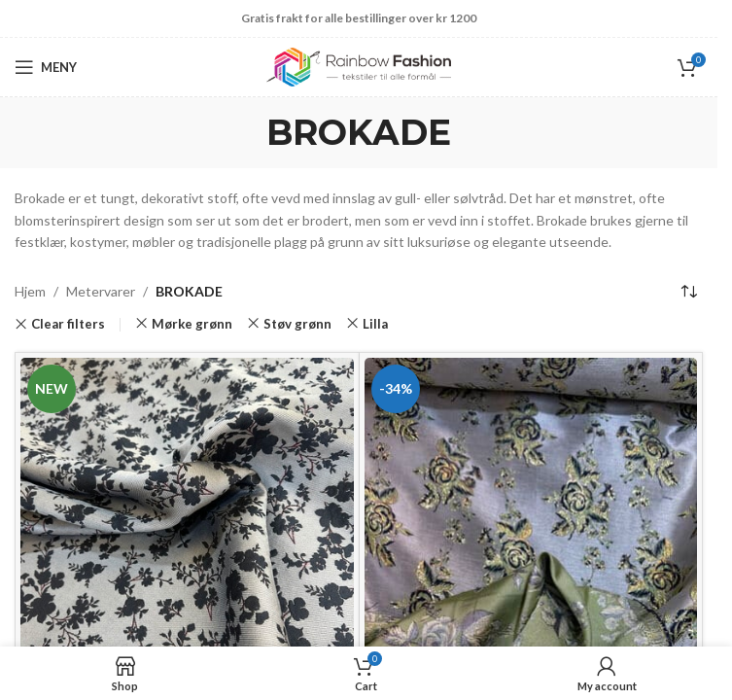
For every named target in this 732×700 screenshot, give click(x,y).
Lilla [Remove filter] (375, 324)
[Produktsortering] (688, 292)
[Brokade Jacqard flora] (531, 522)
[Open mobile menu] (46, 67)
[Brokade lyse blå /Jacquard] (187, 525)
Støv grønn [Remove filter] (297, 324)
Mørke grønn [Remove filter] (192, 324)
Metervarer (101, 291)
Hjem (30, 291)
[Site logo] (359, 66)
